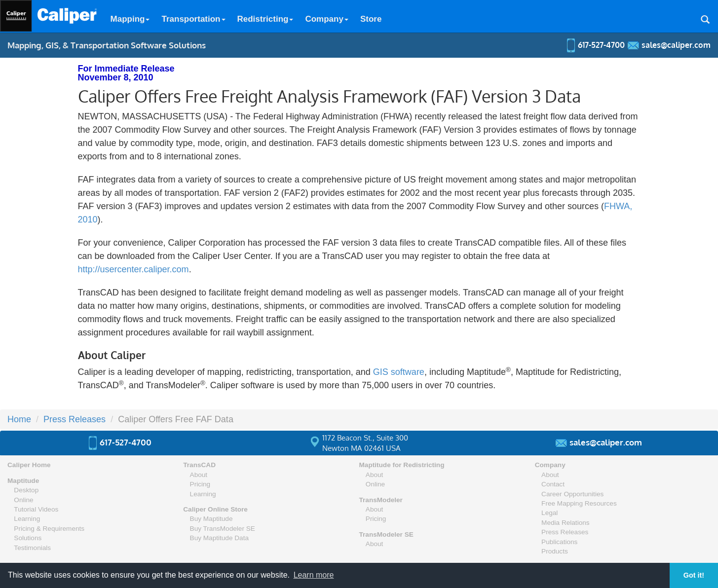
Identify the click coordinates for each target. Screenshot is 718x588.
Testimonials (32, 548)
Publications (559, 542)
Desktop (26, 490)
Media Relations (565, 523)
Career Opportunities (572, 494)
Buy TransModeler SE (223, 529)
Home (19, 419)
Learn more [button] (314, 575)
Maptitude (23, 481)
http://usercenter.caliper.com (133, 269)
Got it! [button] (694, 575)
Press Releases (75, 419)
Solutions (28, 538)
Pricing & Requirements (49, 529)
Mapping (130, 19)
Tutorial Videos (36, 509)
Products (555, 551)
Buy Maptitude (211, 519)
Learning (27, 519)
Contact (553, 484)
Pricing (200, 484)
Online (23, 500)
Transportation (193, 19)
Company (326, 19)
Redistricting (265, 19)
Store (371, 19)
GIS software (399, 372)
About (199, 475)
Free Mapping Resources (579, 503)
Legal (549, 513)
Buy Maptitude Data (219, 538)
